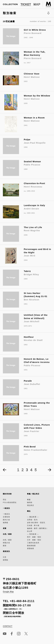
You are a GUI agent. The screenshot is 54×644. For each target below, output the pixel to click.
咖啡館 (30, 502)
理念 (5, 500)
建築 (5, 546)
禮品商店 (31, 505)
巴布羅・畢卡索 (33, 525)
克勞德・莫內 (32, 520)
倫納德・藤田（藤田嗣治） (38, 528)
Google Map (8, 592)
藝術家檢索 (31, 546)
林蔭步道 (6, 543)
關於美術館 (7, 494)
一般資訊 (6, 508)
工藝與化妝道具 (33, 543)
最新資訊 (6, 551)
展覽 (5, 528)
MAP (37, 4)
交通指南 (6, 517)
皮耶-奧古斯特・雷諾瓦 (36, 523)
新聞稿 (6, 560)
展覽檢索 (31, 548)
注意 (5, 557)
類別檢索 (26, 14)
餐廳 (29, 500)
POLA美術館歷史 (10, 502)
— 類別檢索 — (33, 534)
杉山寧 (30, 531)
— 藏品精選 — (33, 517)
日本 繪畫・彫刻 (34, 540)
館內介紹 (6, 520)
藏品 (29, 511)
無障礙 (6, 523)
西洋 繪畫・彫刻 (34, 537)
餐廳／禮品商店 (33, 494)
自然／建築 (7, 534)
